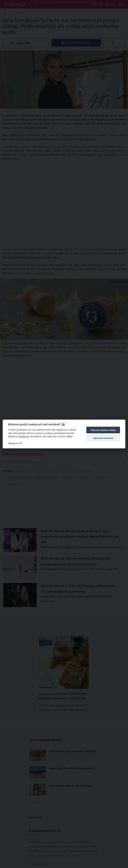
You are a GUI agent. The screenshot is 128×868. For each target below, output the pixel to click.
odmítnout (24, 436)
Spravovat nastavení (103, 438)
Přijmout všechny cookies (103, 430)
